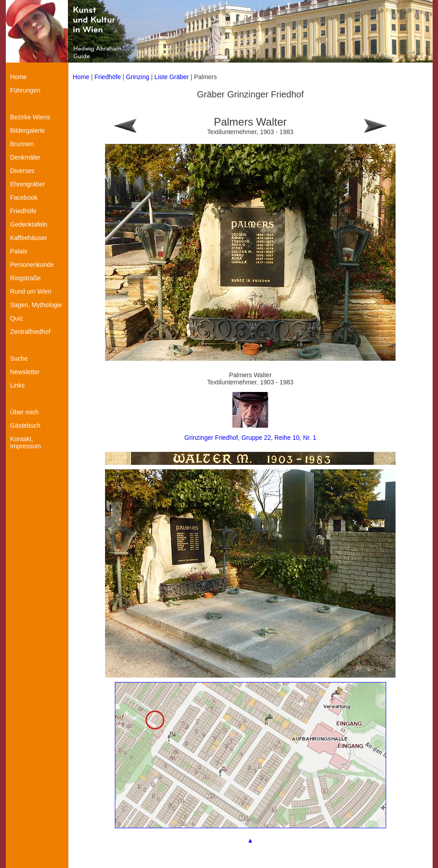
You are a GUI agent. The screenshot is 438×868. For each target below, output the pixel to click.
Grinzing (138, 77)
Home (81, 77)
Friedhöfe (107, 77)
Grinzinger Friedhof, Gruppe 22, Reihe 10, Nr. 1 (251, 438)
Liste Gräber (171, 77)
